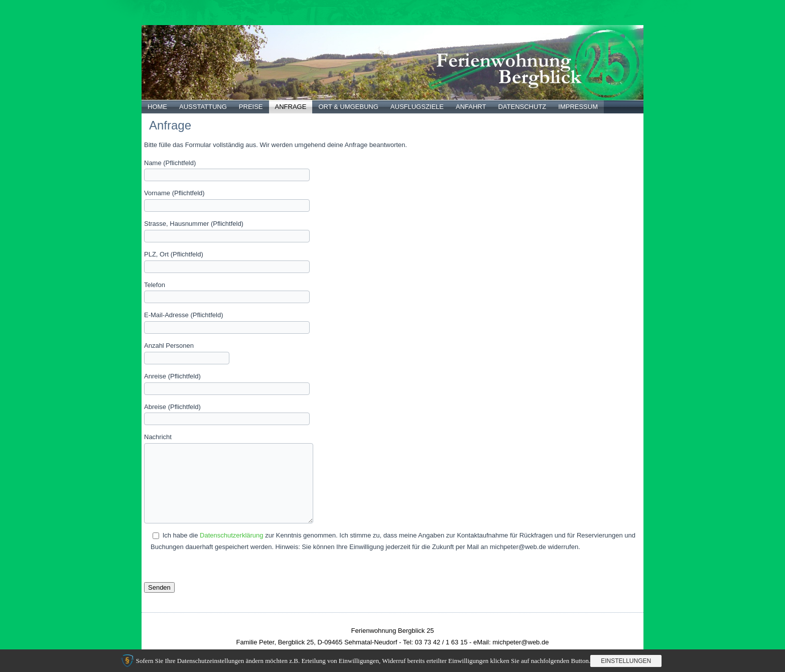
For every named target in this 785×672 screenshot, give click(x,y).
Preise (251, 107)
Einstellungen (626, 661)
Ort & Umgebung (348, 107)
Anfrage (291, 107)
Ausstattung (203, 107)
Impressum (578, 107)
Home (157, 107)
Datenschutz (522, 107)
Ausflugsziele (417, 107)
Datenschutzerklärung (231, 535)
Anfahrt (471, 107)
